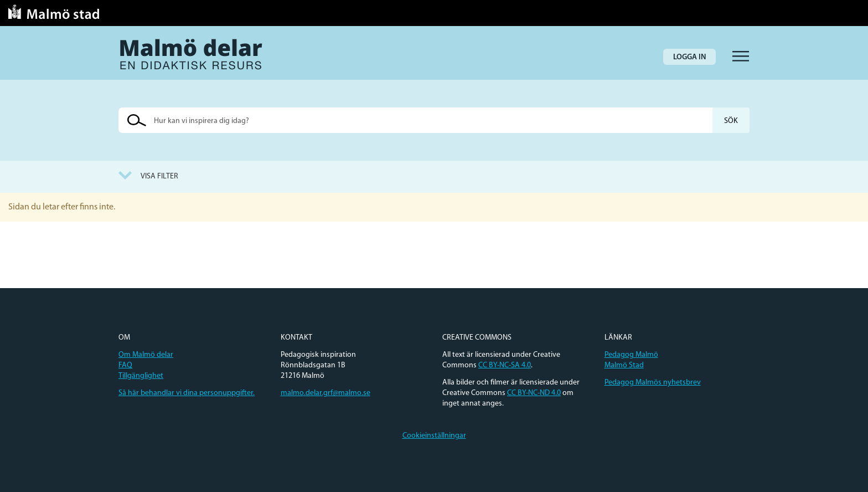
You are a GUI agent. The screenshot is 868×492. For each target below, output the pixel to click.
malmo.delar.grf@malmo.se (325, 393)
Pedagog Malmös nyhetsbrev (653, 383)
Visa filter (159, 176)
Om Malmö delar (146, 355)
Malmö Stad (624, 365)
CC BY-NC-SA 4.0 (505, 365)
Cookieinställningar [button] (434, 436)
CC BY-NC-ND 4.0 (534, 393)
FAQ (125, 365)
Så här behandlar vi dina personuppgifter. (187, 393)
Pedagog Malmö (631, 355)
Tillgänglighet (141, 376)
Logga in (689, 57)
